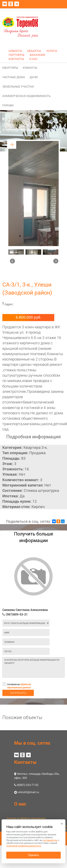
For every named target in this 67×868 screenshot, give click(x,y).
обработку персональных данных (19, 686)
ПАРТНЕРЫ (17, 55)
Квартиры (30, 124)
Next (56, 261)
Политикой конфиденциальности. (24, 846)
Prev (12, 261)
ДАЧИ (34, 77)
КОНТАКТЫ (16, 59)
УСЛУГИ (52, 51)
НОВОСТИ (15, 51)
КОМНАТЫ (30, 68)
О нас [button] (20, 804)
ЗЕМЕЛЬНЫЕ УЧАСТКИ (18, 86)
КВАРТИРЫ (10, 68)
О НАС (33, 59)
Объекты (10, 124)
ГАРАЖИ (8, 105)
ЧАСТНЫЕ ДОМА (14, 77)
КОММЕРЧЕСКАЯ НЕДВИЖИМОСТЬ (26, 96)
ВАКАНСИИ (37, 55)
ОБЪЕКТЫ (34, 51)
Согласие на (17, 684)
